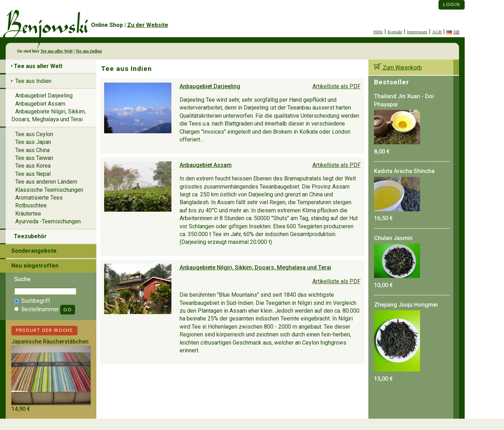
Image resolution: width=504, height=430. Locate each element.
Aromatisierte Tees (39, 198)
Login (452, 4)
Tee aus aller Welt (56, 51)
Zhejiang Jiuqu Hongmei (406, 305)
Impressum (417, 32)
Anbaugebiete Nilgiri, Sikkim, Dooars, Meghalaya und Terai (255, 267)
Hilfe (378, 32)
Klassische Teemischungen (49, 190)
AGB (437, 32)
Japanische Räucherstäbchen (50, 342)
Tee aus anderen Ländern (46, 182)
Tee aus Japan (33, 142)
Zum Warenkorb (398, 68)
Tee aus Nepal (33, 174)
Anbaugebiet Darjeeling (210, 86)
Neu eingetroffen (35, 266)
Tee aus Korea (33, 166)
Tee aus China (32, 150)
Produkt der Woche (44, 330)
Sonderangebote (34, 251)
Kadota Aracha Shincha (404, 171)
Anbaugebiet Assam (206, 165)
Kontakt (395, 32)
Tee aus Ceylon (34, 134)
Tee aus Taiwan (34, 158)
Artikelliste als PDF (336, 86)
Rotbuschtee (31, 205)
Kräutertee (28, 214)
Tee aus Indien (89, 51)
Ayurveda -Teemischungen (48, 221)
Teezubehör (30, 236)
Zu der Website (148, 25)
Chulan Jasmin (393, 238)
